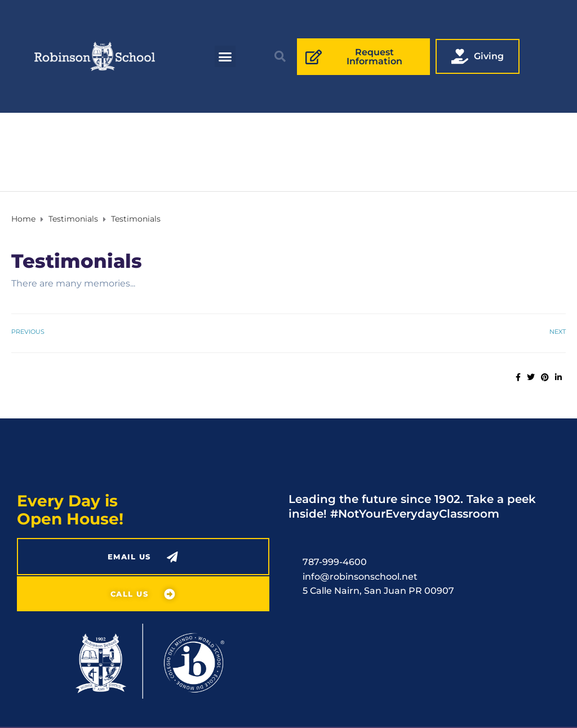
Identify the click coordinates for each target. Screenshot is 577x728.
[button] (225, 56)
